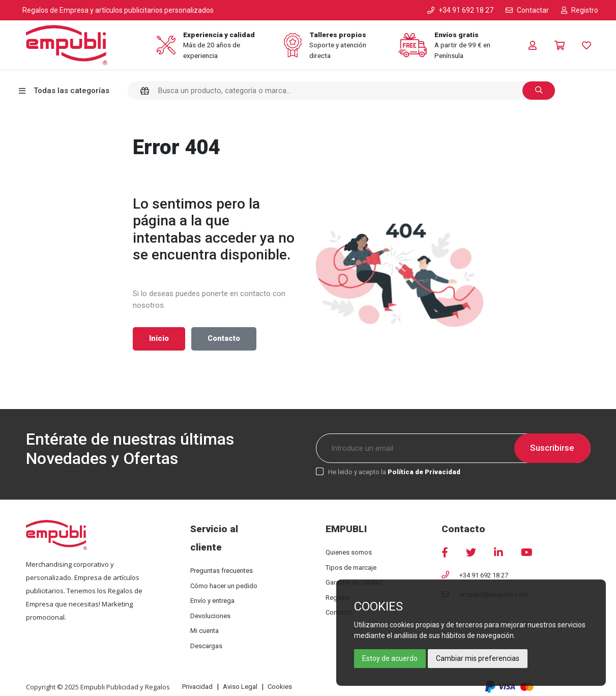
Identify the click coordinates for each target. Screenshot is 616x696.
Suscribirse (552, 448)
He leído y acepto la (394, 472)
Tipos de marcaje (351, 568)
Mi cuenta (204, 631)
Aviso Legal (240, 687)
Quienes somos (349, 552)
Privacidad (197, 687)
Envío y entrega (212, 601)
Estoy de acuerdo (390, 658)
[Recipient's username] (453, 448)
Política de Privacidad (424, 472)
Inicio (159, 339)
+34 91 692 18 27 (484, 575)
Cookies (280, 687)
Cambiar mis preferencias (478, 658)
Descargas (206, 646)
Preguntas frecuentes (222, 571)
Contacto (224, 339)
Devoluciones (210, 616)
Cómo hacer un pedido (224, 586)
